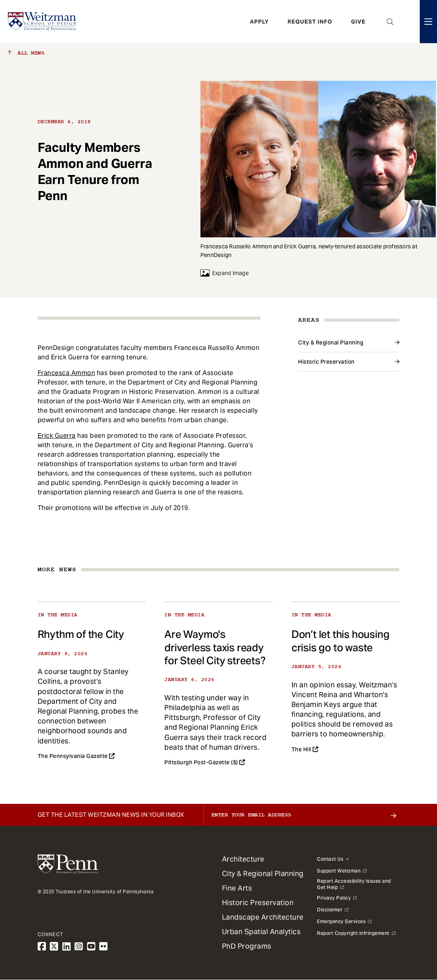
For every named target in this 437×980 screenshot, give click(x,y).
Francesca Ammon (66, 373)
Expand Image (225, 273)
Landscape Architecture (263, 917)
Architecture (243, 859)
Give (358, 22)
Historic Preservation (326, 362)
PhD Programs (247, 946)
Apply (259, 22)
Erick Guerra (57, 436)
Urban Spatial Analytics (261, 932)
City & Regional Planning (331, 342)
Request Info (310, 22)
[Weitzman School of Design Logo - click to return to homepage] (42, 22)
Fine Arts (237, 888)
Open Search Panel (390, 22)
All (26, 53)
